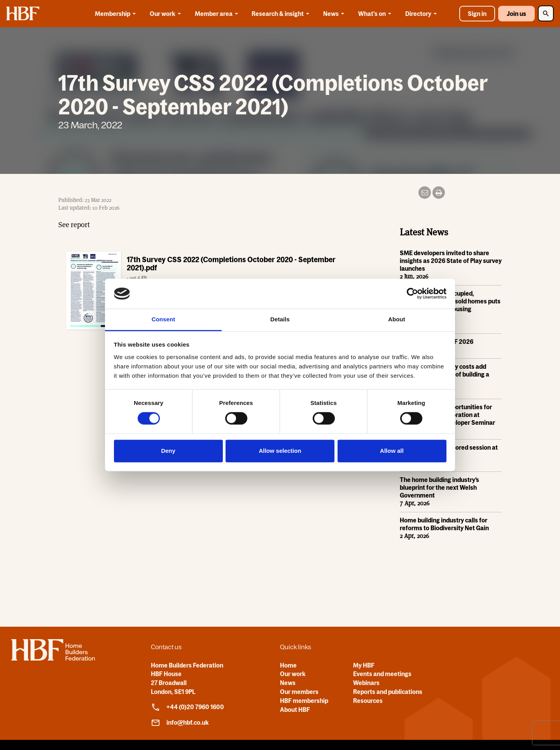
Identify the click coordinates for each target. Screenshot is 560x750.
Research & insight (282, 14)
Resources (368, 701)
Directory (422, 14)
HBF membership (304, 701)
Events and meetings (382, 674)
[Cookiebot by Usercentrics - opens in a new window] (412, 294)
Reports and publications (388, 692)
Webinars (366, 683)
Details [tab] (280, 319)
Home (288, 665)
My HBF (364, 665)
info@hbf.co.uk (180, 723)
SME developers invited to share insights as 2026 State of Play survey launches (451, 261)
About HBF (295, 710)
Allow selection (280, 451)
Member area (218, 14)
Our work (167, 14)
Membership (117, 14)
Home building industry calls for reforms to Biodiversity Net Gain (444, 524)
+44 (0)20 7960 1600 (187, 707)
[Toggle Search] (546, 13)
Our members (299, 692)
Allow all (392, 451)
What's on (376, 14)
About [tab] (397, 319)
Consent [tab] (164, 319)
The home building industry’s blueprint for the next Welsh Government (439, 488)
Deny (168, 451)
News (335, 14)
